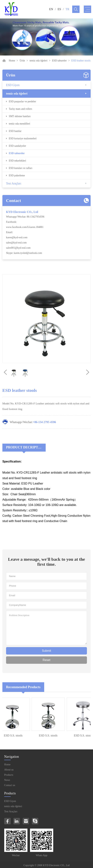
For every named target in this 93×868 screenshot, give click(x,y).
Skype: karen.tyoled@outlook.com (24, 253)
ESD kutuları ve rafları (21, 168)
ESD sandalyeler (17, 146)
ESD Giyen (13, 85)
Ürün (22, 61)
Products (9, 775)
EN (51, 9)
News (7, 780)
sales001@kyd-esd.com (18, 248)
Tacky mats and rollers (21, 109)
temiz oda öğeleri (38, 61)
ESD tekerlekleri (17, 161)
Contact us (10, 785)
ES (59, 9)
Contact (14, 201)
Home (12, 61)
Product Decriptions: (26, 447)
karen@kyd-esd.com (17, 237)
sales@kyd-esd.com (16, 243)
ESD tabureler (59, 61)
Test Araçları (14, 183)
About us (9, 770)
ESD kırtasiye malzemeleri (23, 138)
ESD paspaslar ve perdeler (22, 101)
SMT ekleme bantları (20, 116)
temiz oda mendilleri (20, 124)
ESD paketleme (17, 175)
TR (67, 9)
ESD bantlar (15, 131)
